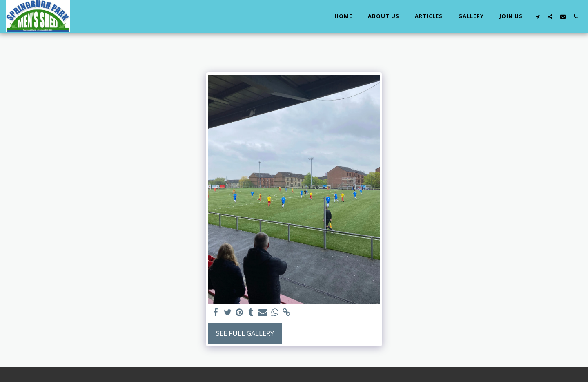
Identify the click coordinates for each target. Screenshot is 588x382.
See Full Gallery (245, 333)
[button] (538, 16)
